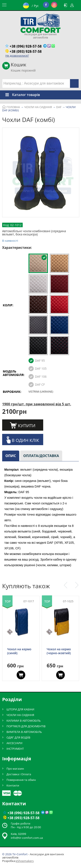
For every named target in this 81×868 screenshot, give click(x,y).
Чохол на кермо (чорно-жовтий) (59, 651)
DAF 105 (41, 368)
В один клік (23, 440)
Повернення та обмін (21, 780)
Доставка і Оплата (19, 774)
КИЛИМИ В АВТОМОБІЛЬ (24, 721)
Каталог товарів (20, 95)
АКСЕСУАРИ (14, 743)
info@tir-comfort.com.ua (27, 838)
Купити (23, 425)
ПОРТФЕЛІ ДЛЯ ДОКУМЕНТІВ (26, 726)
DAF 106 (41, 376)
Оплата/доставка (41, 456)
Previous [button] (66, 585)
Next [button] (77, 585)
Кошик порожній (23, 66)
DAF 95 (40, 360)
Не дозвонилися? (17, 56)
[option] (41, 173)
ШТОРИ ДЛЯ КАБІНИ (20, 709)
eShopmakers (25, 861)
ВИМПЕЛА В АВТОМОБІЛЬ (24, 732)
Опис (11, 456)
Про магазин (15, 769)
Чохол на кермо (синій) (19, 651)
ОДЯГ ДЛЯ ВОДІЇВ (18, 737)
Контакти (13, 785)
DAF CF (40, 384)
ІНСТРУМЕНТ (15, 749)
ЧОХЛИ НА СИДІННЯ (20, 715)
